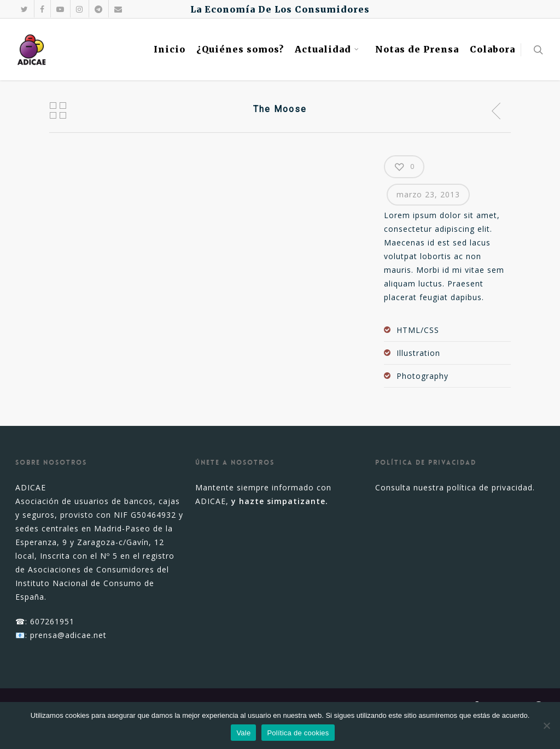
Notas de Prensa (417, 49)
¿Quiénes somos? (240, 49)
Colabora (492, 49)
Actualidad (327, 49)
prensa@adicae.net (68, 635)
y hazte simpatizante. (280, 501)
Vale (243, 733)
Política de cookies (298, 733)
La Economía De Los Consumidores (280, 9)
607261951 (52, 621)
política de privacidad (490, 487)
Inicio (170, 49)
